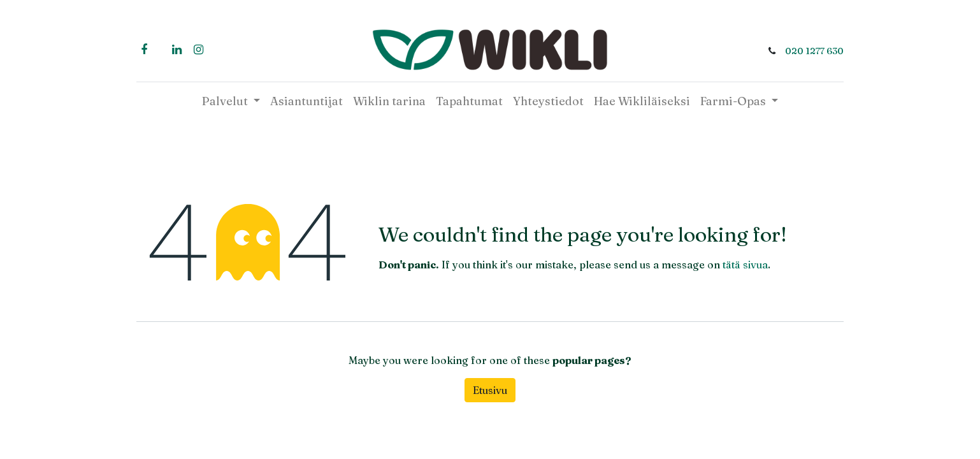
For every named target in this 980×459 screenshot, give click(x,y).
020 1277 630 (814, 51)
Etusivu (490, 390)
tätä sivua (745, 265)
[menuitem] (306, 101)
